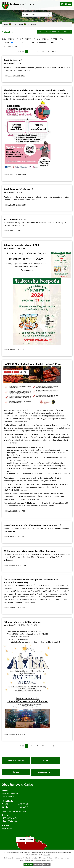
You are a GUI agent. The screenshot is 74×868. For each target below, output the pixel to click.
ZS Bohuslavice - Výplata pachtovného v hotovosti (30, 551)
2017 (21, 39)
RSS (37, 33)
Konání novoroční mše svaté (18, 189)
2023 (7, 43)
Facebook (43, 43)
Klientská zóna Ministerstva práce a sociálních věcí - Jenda (34, 90)
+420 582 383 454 (10, 821)
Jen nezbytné (38, 864)
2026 (33, 43)
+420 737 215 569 (9, 824)
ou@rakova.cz (7, 832)
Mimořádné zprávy (47, 774)
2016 (12, 39)
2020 (46, 39)
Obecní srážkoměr (16, 762)
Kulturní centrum (11, 46)
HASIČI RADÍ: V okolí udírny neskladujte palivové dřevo (32, 364)
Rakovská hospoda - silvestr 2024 (21, 245)
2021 (55, 39)
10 (43, 51)
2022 (63, 39)
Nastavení (48, 864)
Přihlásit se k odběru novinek (57, 33)
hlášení (54, 43)
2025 (24, 43)
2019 (38, 39)
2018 (29, 39)
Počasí (47, 762)
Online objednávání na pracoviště (22, 602)
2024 (15, 43)
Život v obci (18, 24)
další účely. (47, 854)
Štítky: (4, 39)
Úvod (6, 24)
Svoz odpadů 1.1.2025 (15, 219)
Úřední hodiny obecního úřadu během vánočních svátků (32, 525)
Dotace (16, 774)
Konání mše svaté (13, 60)
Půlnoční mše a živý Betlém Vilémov (22, 622)
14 (49, 51)
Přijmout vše (27, 864)
